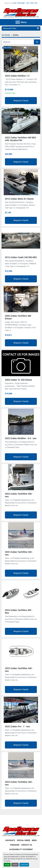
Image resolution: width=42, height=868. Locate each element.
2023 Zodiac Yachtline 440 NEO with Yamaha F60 (20, 139)
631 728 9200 (19, 3)
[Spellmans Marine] (21, 831)
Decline (15, 865)
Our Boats (10, 840)
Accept (7, 865)
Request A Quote (21, 101)
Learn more (24, 865)
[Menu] (18, 22)
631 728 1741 (32, 3)
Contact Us (27, 845)
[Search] (18, 42)
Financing (15, 845)
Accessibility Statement (21, 849)
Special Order (23, 840)
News (34, 840)
